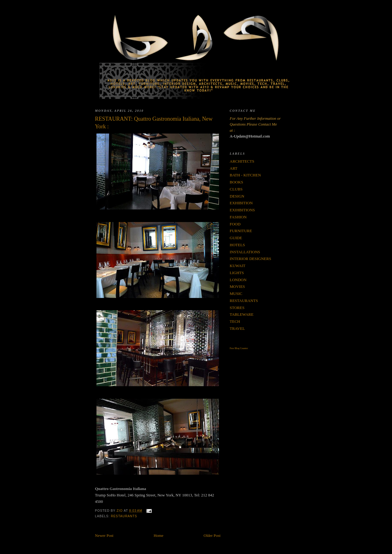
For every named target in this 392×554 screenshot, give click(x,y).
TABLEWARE (242, 314)
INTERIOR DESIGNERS (250, 259)
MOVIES (237, 286)
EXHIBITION (241, 203)
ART (234, 168)
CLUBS (236, 189)
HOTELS (237, 245)
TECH (235, 321)
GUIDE (236, 238)
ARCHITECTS (242, 161)
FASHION (238, 217)
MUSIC (236, 294)
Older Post (212, 535)
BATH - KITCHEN (245, 175)
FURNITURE (241, 231)
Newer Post (104, 535)
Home (159, 535)
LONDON (238, 280)
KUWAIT (237, 266)
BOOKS (236, 182)
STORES (237, 308)
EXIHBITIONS (242, 210)
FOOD (235, 224)
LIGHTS (237, 273)
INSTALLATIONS (245, 252)
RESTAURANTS (124, 516)
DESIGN (237, 196)
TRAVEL (237, 328)
